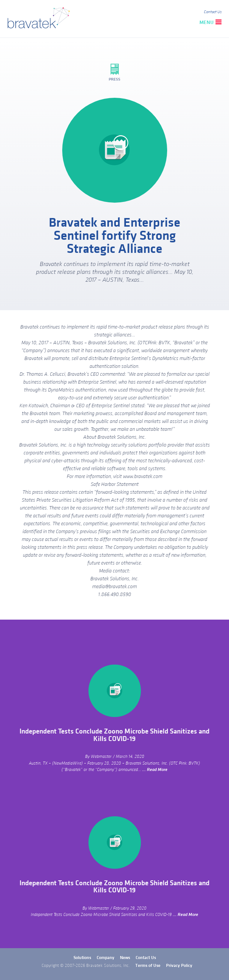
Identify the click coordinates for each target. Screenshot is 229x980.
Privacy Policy (179, 966)
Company (106, 958)
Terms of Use (148, 966)
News (125, 958)
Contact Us (213, 12)
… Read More (155, 770)
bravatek (40, 19)
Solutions (82, 958)
